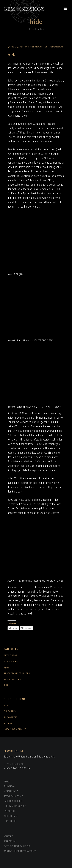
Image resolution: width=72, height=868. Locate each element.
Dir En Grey (10, 711)
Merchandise (11, 791)
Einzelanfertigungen (15, 806)
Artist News (10, 656)
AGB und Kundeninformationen (20, 851)
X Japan (8, 724)
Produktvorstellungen (17, 674)
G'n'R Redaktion (35, 47)
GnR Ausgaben (11, 662)
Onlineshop (10, 811)
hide (12, 55)
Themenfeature (56, 47)
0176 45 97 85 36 (14, 764)
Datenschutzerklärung (17, 846)
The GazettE (11, 718)
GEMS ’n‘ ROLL (11, 821)
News (7, 668)
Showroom (10, 786)
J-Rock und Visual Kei (15, 729)
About (7, 782)
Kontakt (8, 836)
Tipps (7, 685)
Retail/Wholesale (13, 796)
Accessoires (11, 816)
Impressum (10, 841)
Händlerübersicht (14, 801)
